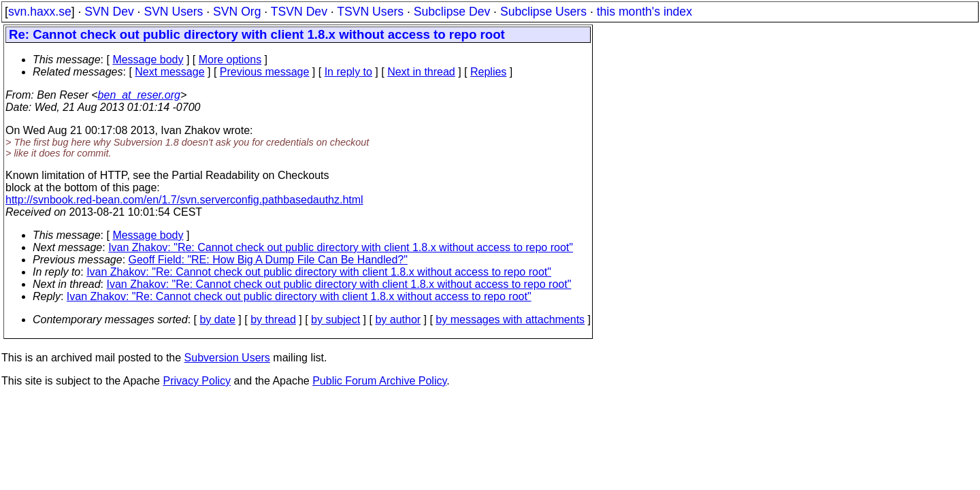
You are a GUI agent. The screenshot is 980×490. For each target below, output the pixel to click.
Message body (148, 60)
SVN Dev (109, 12)
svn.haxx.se (40, 12)
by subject (336, 320)
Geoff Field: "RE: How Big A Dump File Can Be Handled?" (268, 260)
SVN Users (173, 12)
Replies (488, 72)
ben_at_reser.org (139, 95)
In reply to (348, 72)
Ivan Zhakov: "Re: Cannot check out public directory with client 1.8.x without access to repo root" (341, 247)
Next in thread (421, 72)
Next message (169, 72)
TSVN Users (370, 12)
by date (217, 320)
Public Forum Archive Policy (379, 381)
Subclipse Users (543, 12)
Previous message (265, 72)
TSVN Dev (299, 12)
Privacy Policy (197, 381)
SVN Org (237, 12)
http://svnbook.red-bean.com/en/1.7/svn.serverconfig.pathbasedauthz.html (184, 200)
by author (398, 320)
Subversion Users (227, 358)
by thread (273, 320)
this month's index (644, 12)
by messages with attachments (510, 320)
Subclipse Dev (452, 12)
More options (230, 60)
